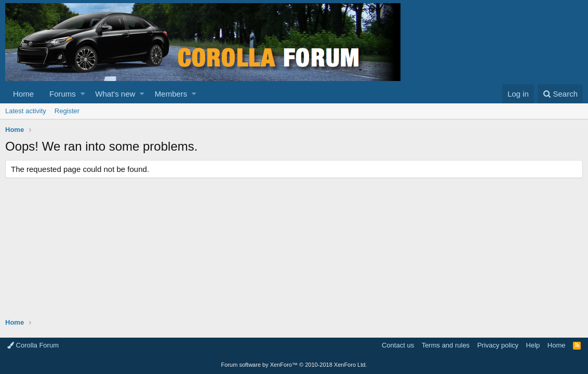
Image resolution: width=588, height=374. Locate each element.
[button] (83, 94)
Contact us (398, 345)
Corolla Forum (33, 345)
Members (171, 94)
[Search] (560, 94)
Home (23, 94)
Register (67, 111)
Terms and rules (446, 345)
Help (533, 345)
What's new (115, 94)
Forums (63, 94)
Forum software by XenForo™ (294, 365)
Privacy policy (498, 345)
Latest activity (26, 111)
